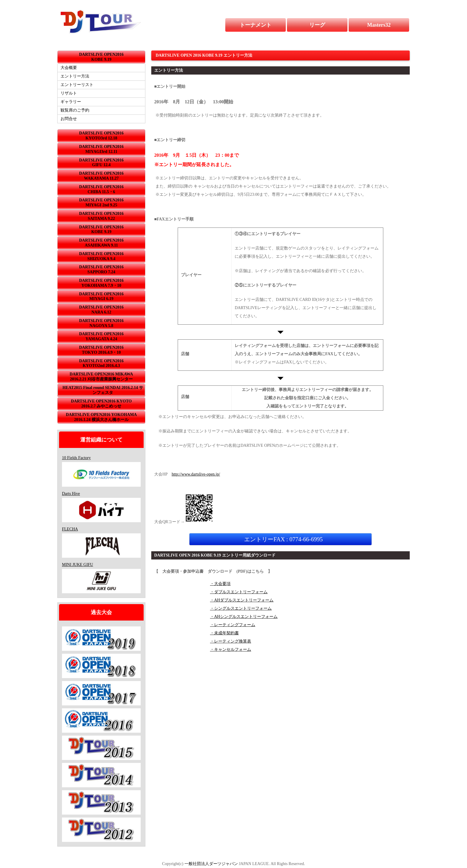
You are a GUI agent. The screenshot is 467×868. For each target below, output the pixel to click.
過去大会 (101, 612)
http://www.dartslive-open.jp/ (196, 474)
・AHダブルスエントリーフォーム (242, 600)
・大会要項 (220, 584)
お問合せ (69, 119)
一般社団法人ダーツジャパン (211, 864)
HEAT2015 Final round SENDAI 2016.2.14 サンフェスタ (103, 390)
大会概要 (69, 68)
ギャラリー (71, 102)
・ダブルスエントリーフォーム (239, 592)
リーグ (317, 25)
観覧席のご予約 (75, 110)
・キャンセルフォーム (231, 649)
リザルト (69, 93)
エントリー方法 (75, 76)
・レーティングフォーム (233, 625)
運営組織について (101, 440)
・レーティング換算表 (231, 641)
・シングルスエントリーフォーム (241, 608)
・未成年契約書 (224, 633)
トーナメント (256, 25)
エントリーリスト (77, 85)
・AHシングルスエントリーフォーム (244, 617)
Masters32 (379, 25)
